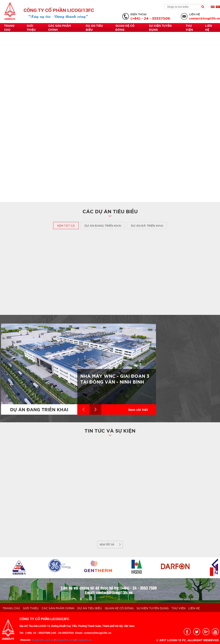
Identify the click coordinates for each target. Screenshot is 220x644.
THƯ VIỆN (189, 28)
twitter (197, 632)
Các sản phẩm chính (60, 28)
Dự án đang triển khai (103, 226)
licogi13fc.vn (84, 640)
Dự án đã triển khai (147, 226)
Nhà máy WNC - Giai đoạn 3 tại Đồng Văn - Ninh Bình (115, 379)
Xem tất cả (66, 226)
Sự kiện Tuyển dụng (160, 28)
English (213, 7)
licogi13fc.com (65, 640)
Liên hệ (209, 28)
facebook (187, 632)
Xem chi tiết (138, 409)
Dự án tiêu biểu (94, 28)
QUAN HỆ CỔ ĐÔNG (125, 28)
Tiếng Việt (218, 7)
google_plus (206, 632)
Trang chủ (9, 28)
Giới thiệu (31, 28)
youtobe (215, 632)
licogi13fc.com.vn (42, 640)
